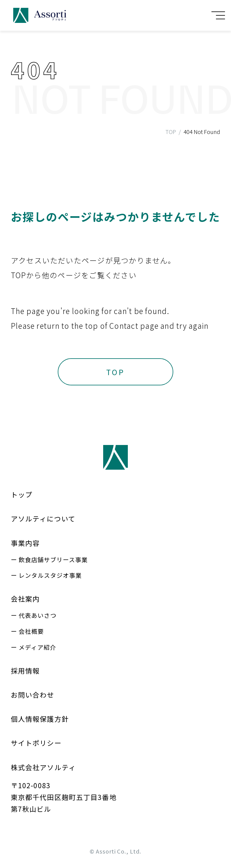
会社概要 (31, 631)
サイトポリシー (36, 743)
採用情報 (25, 670)
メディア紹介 (37, 647)
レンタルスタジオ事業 (50, 575)
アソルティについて (43, 518)
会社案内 (25, 599)
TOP (171, 132)
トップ (22, 494)
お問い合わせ (33, 695)
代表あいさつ (38, 615)
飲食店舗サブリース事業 (53, 560)
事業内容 (25, 543)
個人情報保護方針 (40, 719)
